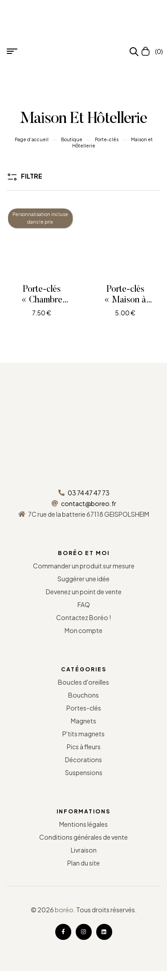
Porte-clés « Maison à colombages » (125, 300)
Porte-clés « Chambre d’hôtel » (42, 300)
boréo (64, 910)
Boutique (72, 139)
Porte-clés (107, 139)
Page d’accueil (32, 139)
